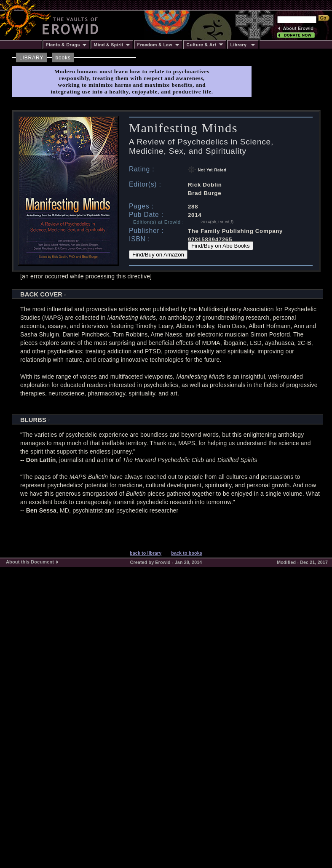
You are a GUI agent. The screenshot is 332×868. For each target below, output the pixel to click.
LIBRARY (31, 58)
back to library (146, 553)
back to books (187, 553)
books (63, 58)
